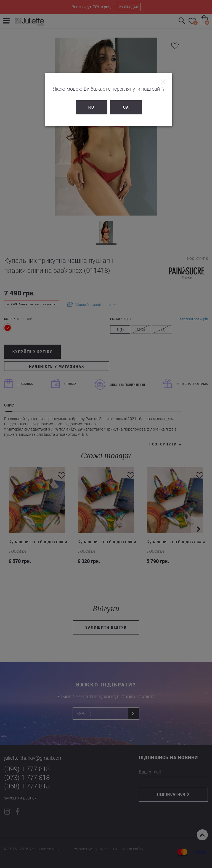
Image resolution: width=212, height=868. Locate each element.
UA (123, 107)
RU (89, 107)
